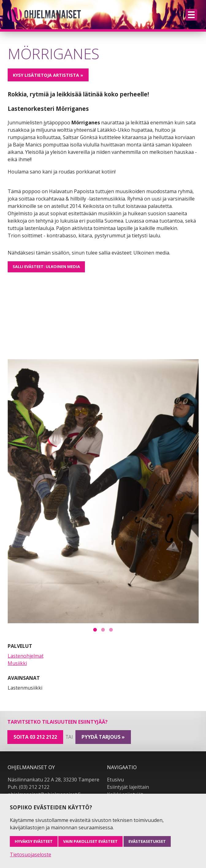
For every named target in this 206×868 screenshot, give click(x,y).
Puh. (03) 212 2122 (29, 787)
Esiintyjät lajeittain (128, 787)
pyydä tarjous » (103, 737)
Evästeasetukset (147, 841)
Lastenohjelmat (26, 656)
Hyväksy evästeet (34, 841)
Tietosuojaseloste (31, 854)
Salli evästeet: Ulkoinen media (46, 267)
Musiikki (17, 663)
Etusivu (115, 780)
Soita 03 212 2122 (35, 737)
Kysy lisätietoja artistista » (48, 75)
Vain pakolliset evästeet (90, 841)
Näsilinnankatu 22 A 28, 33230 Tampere (53, 780)
